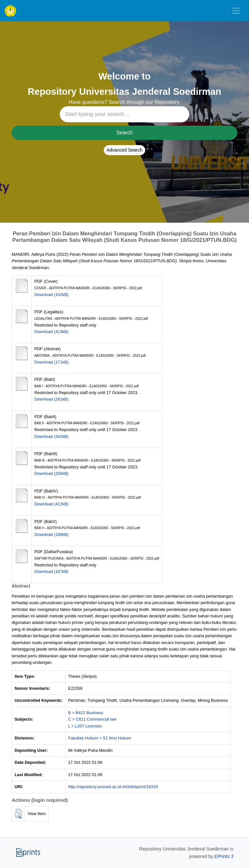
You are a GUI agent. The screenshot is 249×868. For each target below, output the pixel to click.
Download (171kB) (51, 362)
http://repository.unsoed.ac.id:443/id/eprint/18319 (113, 787)
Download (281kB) (51, 399)
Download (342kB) (51, 436)
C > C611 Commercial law (92, 719)
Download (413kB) (51, 332)
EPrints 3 (224, 856)
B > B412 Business (86, 713)
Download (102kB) (51, 295)
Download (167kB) (51, 571)
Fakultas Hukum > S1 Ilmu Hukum (100, 738)
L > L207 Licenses (85, 726)
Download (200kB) (51, 473)
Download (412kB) (51, 504)
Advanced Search (125, 150)
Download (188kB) (51, 534)
